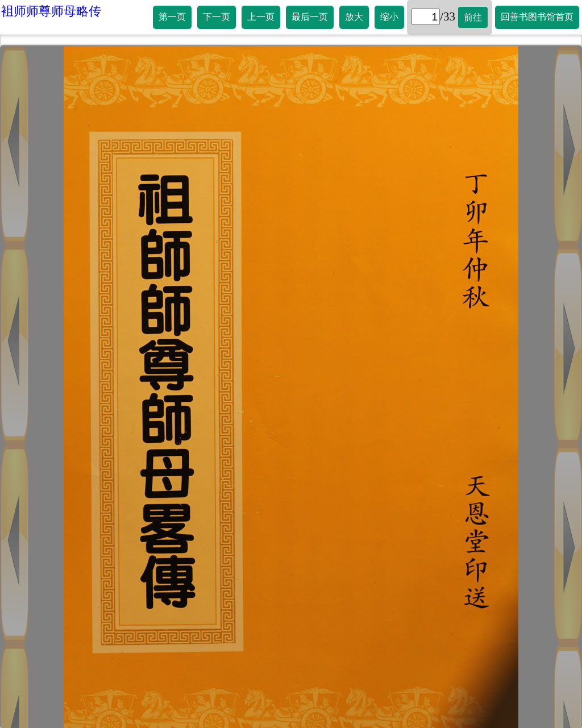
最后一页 (310, 17)
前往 (473, 17)
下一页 (217, 17)
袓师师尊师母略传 (51, 11)
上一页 (261, 17)
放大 (354, 17)
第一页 (172, 17)
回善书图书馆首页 (537, 17)
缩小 (389, 17)
